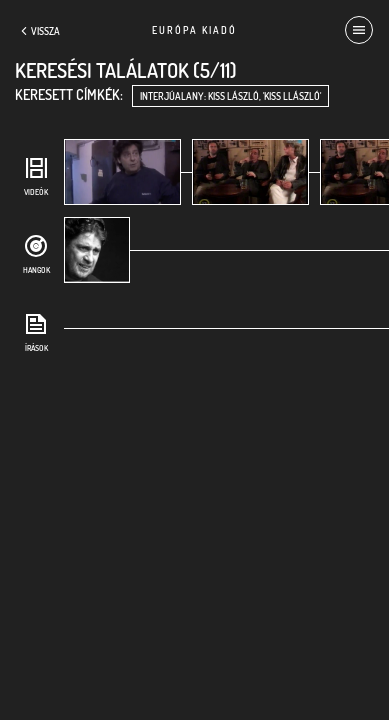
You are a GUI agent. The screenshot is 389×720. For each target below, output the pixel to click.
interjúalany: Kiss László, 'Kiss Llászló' (230, 96)
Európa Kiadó (194, 30)
